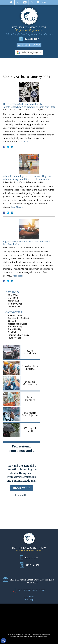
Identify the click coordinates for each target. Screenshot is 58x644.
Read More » (24, 142)
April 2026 (13, 298)
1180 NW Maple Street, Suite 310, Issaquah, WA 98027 (32, 581)
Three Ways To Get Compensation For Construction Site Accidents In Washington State (29, 106)
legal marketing (23, 636)
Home (11, 2)
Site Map (29, 599)
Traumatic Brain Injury (19, 335)
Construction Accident (19, 318)
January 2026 (15, 306)
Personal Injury (15, 327)
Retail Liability (15, 329)
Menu (44, 2)
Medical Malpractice (18, 324)
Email (25, 2)
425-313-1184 (32, 39)
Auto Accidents (15, 315)
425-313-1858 (32, 565)
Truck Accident (15, 338)
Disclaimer (29, 597)
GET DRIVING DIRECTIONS (31, 590)
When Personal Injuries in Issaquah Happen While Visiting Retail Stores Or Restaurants (27, 178)
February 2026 (15, 304)
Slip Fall (12, 332)
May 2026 (13, 295)
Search (32, 2)
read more (22, 488)
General (12, 321)
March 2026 (14, 301)
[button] (16, 517)
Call (18, 2)
